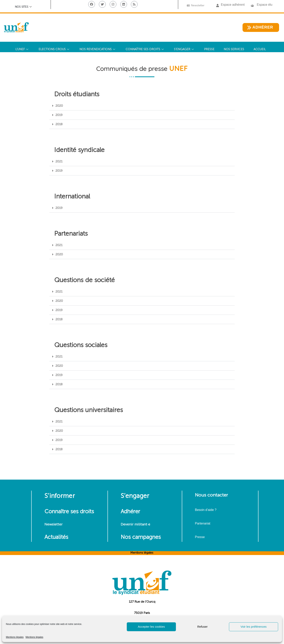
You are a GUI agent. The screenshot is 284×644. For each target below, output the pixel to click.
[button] (218, 6)
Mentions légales (15, 637)
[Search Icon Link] (141, 64)
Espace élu (265, 5)
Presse (200, 537)
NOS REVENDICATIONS (97, 50)
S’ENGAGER (185, 50)
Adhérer (130, 511)
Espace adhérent (233, 5)
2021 (59, 161)
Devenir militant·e (135, 524)
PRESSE (210, 50)
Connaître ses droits (69, 511)
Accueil (261, 50)
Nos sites (23, 7)
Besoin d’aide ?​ (206, 510)
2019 (59, 115)
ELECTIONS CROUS (53, 50)
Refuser (203, 627)
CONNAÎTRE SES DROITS (145, 50)
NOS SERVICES (235, 50)
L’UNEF (20, 50)
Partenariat (203, 523)
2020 (59, 106)
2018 (59, 124)
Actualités (56, 537)
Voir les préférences (254, 627)
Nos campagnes (141, 537)
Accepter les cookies (151, 627)
